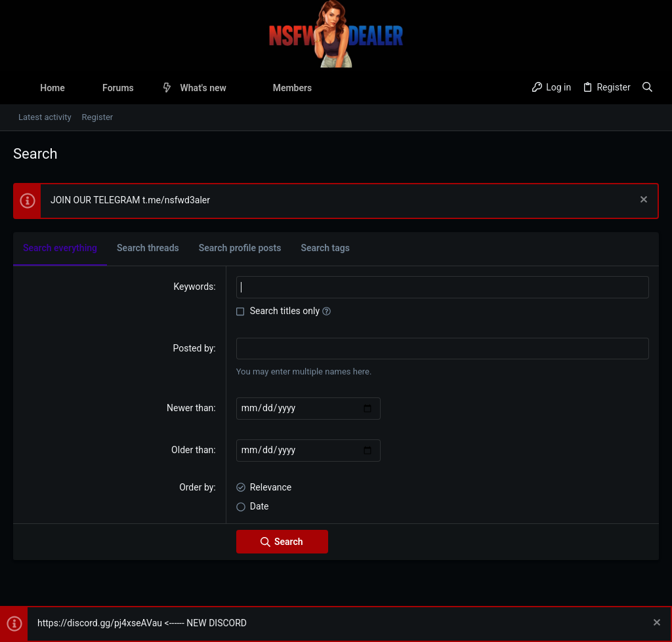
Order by (196, 487)
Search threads (148, 248)
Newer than (190, 408)
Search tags (325, 248)
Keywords (194, 287)
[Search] (647, 88)
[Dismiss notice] (642, 201)
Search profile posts (240, 248)
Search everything (60, 248)
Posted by (194, 348)
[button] (144, 88)
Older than (192, 450)
